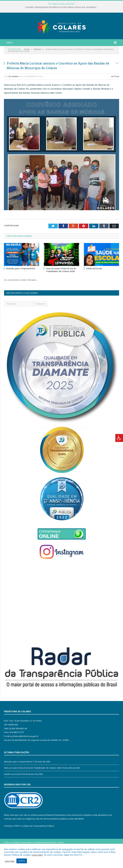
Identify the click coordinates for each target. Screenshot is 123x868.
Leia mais (37, 855)
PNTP (17, 841)
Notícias (115, 92)
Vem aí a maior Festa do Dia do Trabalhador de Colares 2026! (61, 285)
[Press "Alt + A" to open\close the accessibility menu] (119, 438)
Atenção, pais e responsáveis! (21, 284)
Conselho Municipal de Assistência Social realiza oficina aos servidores (61, 7)
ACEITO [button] (22, 861)
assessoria (77, 831)
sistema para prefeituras (42, 831)
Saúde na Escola (94, 284)
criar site (23, 831)
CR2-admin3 (13, 92)
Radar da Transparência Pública (39, 841)
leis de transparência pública (54, 834)
